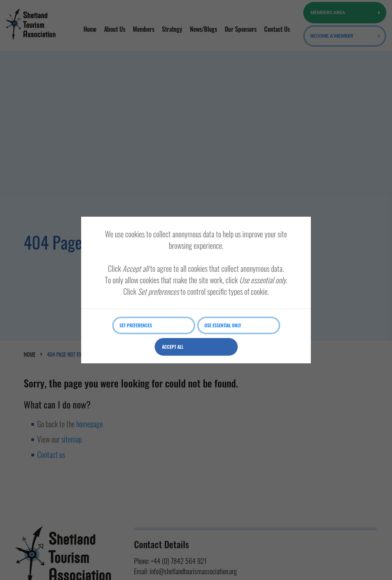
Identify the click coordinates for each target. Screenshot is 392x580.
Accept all (173, 347)
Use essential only (223, 325)
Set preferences (136, 325)
